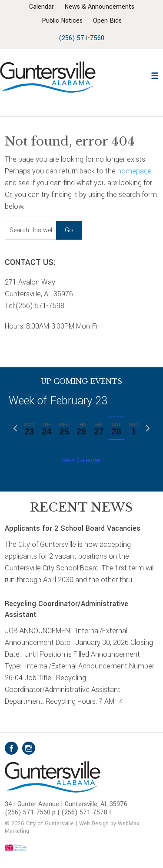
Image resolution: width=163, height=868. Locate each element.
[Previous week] (15, 428)
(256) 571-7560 (81, 38)
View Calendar (81, 460)
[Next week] (148, 428)
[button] (155, 75)
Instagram (29, 748)
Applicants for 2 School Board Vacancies (74, 528)
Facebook (11, 748)
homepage (135, 171)
